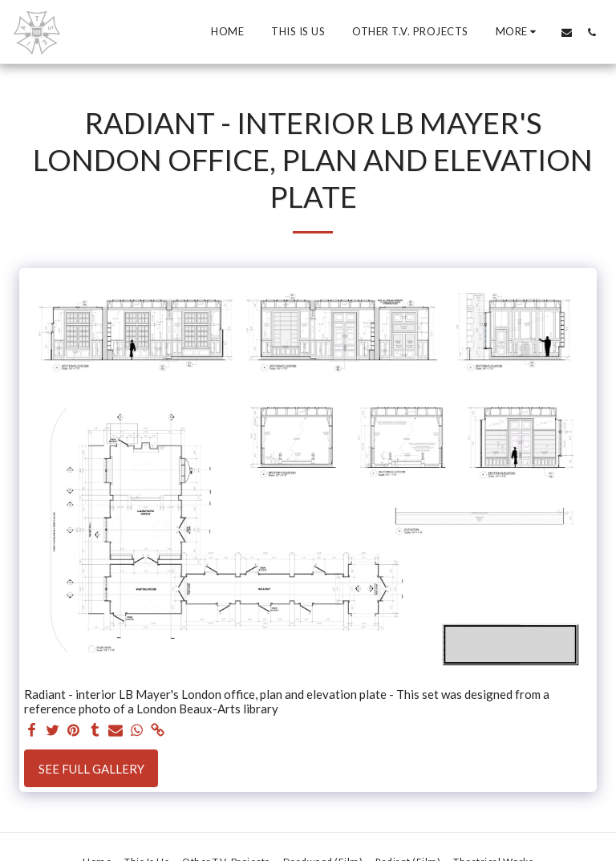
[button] (567, 32)
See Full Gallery (91, 769)
